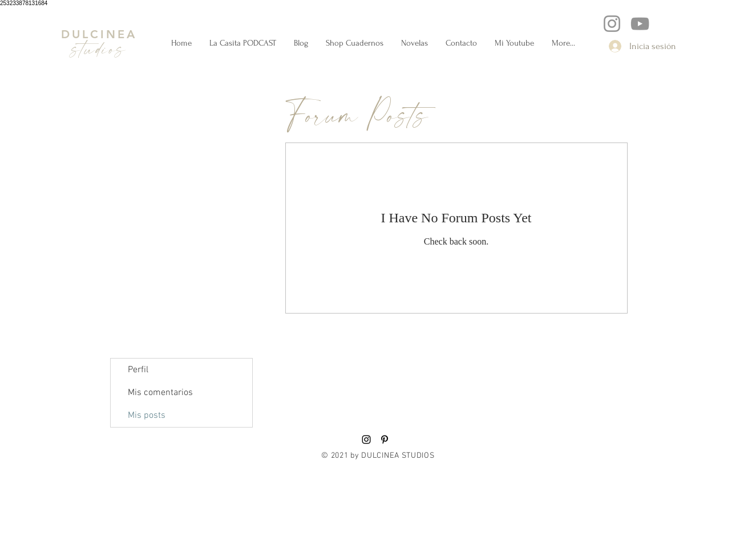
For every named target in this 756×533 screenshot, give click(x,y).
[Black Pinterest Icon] (385, 440)
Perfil (138, 370)
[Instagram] (612, 24)
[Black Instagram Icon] (366, 440)
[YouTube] (640, 24)
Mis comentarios (160, 393)
